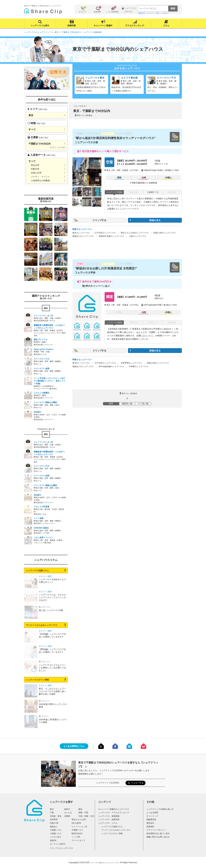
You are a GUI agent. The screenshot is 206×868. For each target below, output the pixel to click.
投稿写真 (72, 26)
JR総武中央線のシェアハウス (111, 236)
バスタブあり (56, 837)
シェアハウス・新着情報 (109, 816)
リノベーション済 (79, 827)
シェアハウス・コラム (108, 823)
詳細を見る (155, 220)
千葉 (52, 813)
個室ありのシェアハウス (83, 236)
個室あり (54, 827)
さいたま (68, 813)
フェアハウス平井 (85, 273)
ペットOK (76, 837)
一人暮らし (165, 13)
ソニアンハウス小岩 (86, 142)
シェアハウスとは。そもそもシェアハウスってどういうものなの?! (52, 597)
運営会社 (150, 823)
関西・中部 (83, 813)
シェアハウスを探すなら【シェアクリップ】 (104, 863)
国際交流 (142, 13)
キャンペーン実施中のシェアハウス (114, 809)
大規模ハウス (56, 830)
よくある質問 (152, 813)
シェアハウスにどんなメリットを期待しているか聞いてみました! (52, 668)
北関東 (67, 816)
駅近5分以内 (77, 834)
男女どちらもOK (79, 820)
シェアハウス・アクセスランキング (114, 813)
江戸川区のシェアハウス (105, 233)
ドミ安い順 (143, 404)
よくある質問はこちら (74, 746)
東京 (52, 809)
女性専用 (54, 820)
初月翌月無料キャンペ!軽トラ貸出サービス (105, 151)
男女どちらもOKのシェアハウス (135, 233)
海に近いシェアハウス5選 (51, 610)
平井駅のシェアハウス (139, 366)
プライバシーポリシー (156, 830)
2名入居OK (76, 823)
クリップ (83, 9)
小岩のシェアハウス (138, 236)
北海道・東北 (56, 816)
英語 (158, 13)
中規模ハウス (77, 830)
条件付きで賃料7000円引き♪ (97, 282)
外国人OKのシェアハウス (164, 233)
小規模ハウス (56, 834)
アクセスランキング (135, 26)
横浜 (80, 809)
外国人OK (54, 823)
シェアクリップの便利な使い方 (160, 809)
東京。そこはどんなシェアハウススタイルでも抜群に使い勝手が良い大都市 (52, 691)
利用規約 (150, 827)
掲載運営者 (151, 820)
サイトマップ (152, 816)
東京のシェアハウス (81, 233)
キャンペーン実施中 (103, 26)
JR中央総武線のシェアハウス (111, 366)
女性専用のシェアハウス (131, 363)
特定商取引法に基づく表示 (158, 834)
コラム (166, 26)
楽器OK (53, 840)
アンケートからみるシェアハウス (42, 625)
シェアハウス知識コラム (37, 571)
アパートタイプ (78, 840)
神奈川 (67, 809)
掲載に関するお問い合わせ (158, 837)
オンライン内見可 (58, 844)
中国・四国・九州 (86, 816)
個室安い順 (127, 404)
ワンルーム (150, 13)
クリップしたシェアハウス (61, 848)
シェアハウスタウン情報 (37, 680)
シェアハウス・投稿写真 (109, 820)
